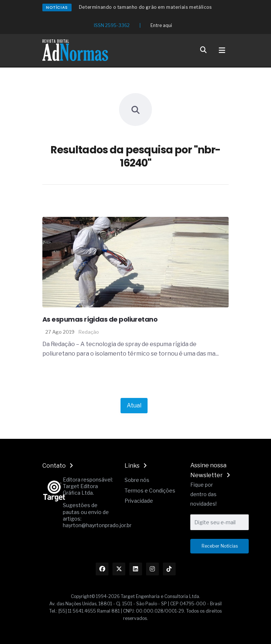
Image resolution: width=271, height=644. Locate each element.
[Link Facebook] (102, 569)
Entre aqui (161, 25)
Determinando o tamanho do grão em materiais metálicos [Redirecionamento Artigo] (145, 7)
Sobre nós (137, 480)
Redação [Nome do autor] (89, 332)
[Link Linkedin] (136, 569)
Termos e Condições (150, 490)
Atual (134, 405)
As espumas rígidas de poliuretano (100, 319)
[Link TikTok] (169, 569)
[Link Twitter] (119, 569)
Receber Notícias (220, 546)
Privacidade (139, 501)
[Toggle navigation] (222, 50)
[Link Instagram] (152, 569)
